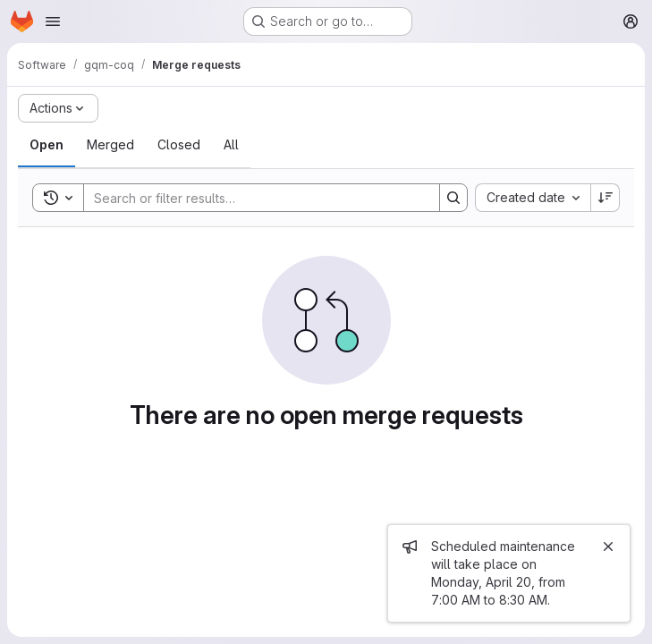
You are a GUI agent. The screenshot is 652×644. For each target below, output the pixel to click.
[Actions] (58, 108)
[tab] (47, 145)
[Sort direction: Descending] (605, 198)
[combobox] (533, 198)
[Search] (253, 198)
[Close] (608, 547)
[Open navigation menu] (53, 21)
